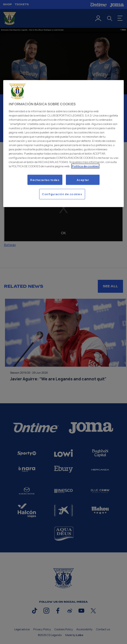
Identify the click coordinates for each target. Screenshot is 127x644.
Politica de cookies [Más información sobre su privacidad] (85, 166)
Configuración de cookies (62, 194)
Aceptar (83, 180)
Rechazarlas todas (45, 180)
